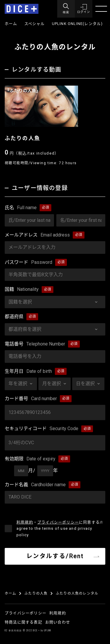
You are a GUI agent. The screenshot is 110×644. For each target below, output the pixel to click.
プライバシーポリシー (58, 522)
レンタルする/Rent (55, 556)
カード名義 (35, 485)
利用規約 (25, 522)
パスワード (28, 262)
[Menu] (66, 9)
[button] (84, 9)
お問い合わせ (58, 622)
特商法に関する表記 (23, 622)
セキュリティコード (42, 429)
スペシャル (35, 24)
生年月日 (28, 371)
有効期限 (30, 459)
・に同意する (60, 529)
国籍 (22, 289)
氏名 (21, 208)
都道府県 (14, 317)
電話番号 (35, 344)
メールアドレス (37, 235)
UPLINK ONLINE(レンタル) (77, 24)
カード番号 (31, 399)
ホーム (11, 24)
